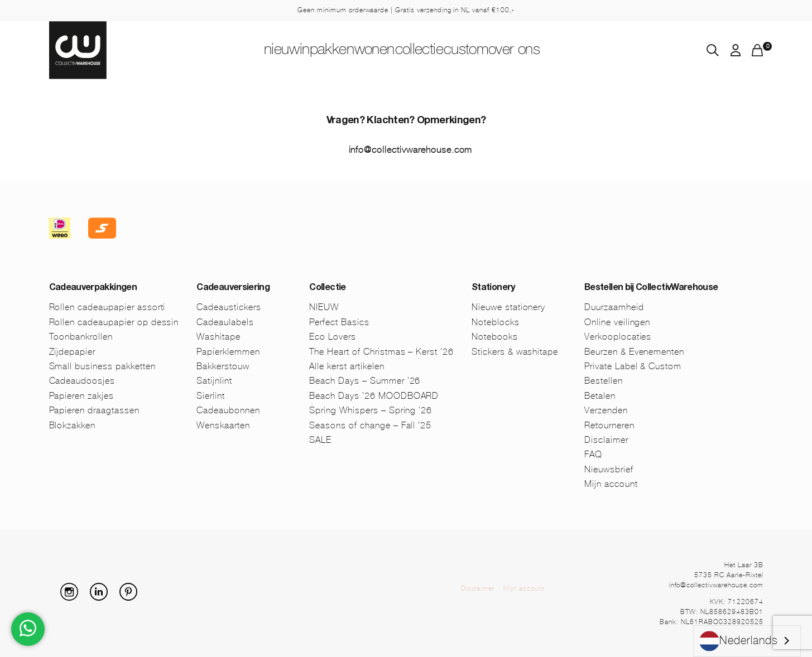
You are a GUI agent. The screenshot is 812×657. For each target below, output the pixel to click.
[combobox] (747, 641)
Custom (503, 51)
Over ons (574, 51)
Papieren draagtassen (94, 410)
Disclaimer (606, 440)
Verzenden (606, 410)
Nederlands (739, 641)
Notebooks (495, 337)
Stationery (493, 288)
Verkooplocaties (618, 337)
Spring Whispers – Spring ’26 (371, 410)
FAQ (593, 454)
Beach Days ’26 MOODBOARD (374, 396)
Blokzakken (73, 425)
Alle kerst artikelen (347, 366)
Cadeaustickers (229, 307)
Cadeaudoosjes (82, 381)
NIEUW (224, 51)
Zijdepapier (73, 352)
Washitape (218, 337)
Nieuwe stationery (508, 307)
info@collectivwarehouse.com (411, 150)
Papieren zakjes (81, 396)
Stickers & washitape (515, 352)
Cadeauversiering (233, 288)
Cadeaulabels (225, 322)
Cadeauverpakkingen (93, 288)
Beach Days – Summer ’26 (365, 381)
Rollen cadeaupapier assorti (107, 307)
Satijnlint (214, 381)
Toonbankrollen (81, 337)
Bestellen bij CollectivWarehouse (651, 288)
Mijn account (611, 484)
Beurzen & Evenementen (634, 352)
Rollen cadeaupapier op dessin (114, 322)
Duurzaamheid (614, 307)
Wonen (362, 51)
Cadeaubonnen (228, 410)
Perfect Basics (339, 322)
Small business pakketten (102, 366)
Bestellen (604, 381)
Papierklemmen (228, 352)
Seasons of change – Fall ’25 (370, 425)
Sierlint (211, 396)
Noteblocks (496, 322)
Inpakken (292, 51)
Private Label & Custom (633, 366)
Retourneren (609, 425)
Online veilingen (617, 322)
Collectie (432, 51)
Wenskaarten (223, 425)
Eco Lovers (333, 337)
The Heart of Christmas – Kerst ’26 (381, 352)
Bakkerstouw (223, 366)
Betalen (600, 396)
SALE (320, 440)
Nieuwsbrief (609, 469)
